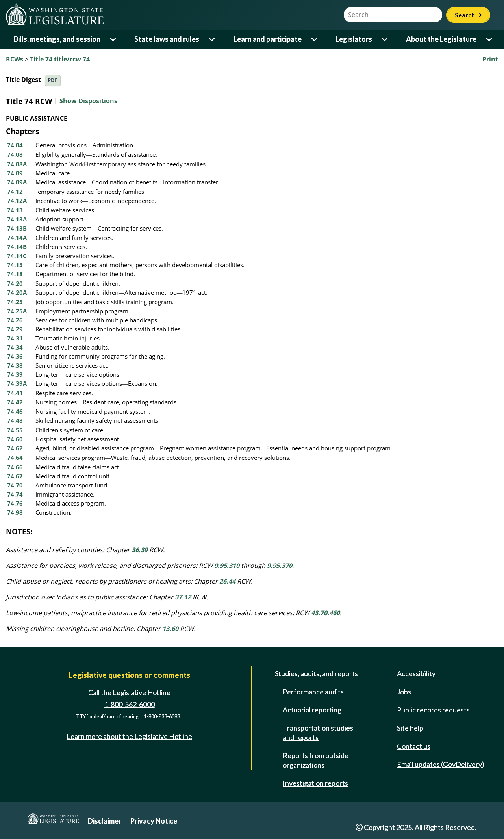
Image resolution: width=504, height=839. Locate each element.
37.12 (183, 597)
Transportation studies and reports (318, 733)
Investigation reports (315, 783)
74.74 (15, 494)
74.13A (17, 219)
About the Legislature (441, 39)
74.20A (17, 292)
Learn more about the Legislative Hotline (129, 736)
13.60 (170, 629)
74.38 (15, 365)
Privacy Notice (154, 821)
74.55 (15, 430)
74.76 (15, 503)
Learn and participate (268, 39)
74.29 (15, 329)
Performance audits (313, 692)
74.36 (15, 356)
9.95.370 (280, 566)
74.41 (15, 393)
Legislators (354, 39)
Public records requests (433, 710)
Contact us (414, 746)
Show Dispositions (88, 101)
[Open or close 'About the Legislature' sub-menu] (490, 39)
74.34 (15, 347)
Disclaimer (105, 821)
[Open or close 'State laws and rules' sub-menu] (212, 39)
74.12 (15, 192)
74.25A (17, 311)
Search (468, 15)
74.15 (15, 265)
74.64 (15, 458)
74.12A (17, 201)
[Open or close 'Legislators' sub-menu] (385, 39)
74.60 (15, 439)
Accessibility (416, 673)
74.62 (15, 448)
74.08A (17, 164)
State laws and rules (167, 39)
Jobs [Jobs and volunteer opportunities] (404, 692)
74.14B (17, 247)
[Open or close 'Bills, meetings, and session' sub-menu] (114, 39)
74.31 (15, 338)
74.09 (15, 173)
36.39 (140, 550)
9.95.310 (227, 566)
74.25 (15, 302)
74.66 (15, 467)
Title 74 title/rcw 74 (60, 59)
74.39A (17, 383)
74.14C (17, 256)
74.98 (15, 512)
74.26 (15, 320)
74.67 (15, 476)
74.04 (15, 145)
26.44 (227, 581)
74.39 (15, 374)
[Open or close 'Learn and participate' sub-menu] (315, 39)
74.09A (17, 182)
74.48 (15, 420)
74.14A (17, 238)
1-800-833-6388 (162, 717)
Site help (410, 728)
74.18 (15, 274)
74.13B (17, 228)
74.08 (15, 154)
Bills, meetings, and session (57, 39)
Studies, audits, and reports (316, 673)
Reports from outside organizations (316, 760)
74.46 (15, 411)
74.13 (15, 210)
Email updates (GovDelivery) (441, 764)
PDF (53, 80)
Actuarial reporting (312, 710)
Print (490, 59)
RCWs (15, 59)
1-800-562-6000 (130, 704)
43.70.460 (325, 613)
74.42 (15, 402)
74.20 (15, 283)
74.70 (15, 485)
